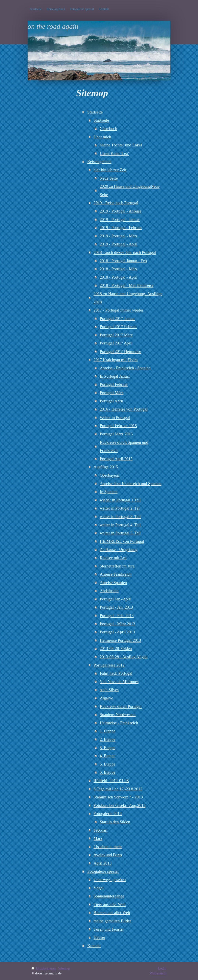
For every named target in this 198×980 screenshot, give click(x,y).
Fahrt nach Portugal (116, 673)
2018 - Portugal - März (119, 269)
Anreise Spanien (113, 582)
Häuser (99, 937)
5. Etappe (108, 764)
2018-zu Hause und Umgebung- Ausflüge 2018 (128, 298)
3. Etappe (108, 748)
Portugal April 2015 (116, 459)
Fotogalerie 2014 (108, 813)
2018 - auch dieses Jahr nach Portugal (125, 252)
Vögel (99, 888)
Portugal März (112, 393)
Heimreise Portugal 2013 (120, 640)
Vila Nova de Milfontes (119, 681)
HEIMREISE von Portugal (122, 541)
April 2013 (103, 863)
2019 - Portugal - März (119, 236)
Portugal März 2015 (116, 434)
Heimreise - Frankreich (119, 723)
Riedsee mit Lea (113, 558)
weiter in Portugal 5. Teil (120, 533)
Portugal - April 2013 (117, 632)
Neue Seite (109, 178)
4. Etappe (108, 756)
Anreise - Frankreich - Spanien (125, 368)
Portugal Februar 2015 (118, 426)
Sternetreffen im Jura (117, 566)
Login (162, 968)
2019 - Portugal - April (119, 244)
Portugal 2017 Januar (117, 318)
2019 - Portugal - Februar (121, 227)
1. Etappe (108, 731)
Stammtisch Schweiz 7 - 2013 (118, 797)
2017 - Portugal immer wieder (119, 310)
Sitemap (64, 968)
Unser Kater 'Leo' (114, 153)
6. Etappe (108, 772)
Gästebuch (109, 128)
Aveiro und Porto (108, 855)
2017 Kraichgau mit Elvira (116, 360)
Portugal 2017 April (116, 343)
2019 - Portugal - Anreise (121, 211)
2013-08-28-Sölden (116, 648)
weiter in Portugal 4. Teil (120, 525)
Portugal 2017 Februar (118, 327)
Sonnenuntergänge (109, 896)
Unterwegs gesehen (110, 879)
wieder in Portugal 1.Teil (120, 500)
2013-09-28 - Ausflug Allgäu (124, 657)
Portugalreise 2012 (109, 665)
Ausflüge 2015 (106, 467)
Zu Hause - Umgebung (119, 549)
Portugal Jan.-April (116, 599)
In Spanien (109, 492)
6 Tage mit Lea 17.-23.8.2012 (118, 789)
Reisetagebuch (99, 161)
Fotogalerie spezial (103, 871)
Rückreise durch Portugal (121, 706)
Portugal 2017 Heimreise (120, 351)
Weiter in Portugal (115, 417)
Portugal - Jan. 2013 (116, 607)
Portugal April (111, 401)
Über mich (102, 137)
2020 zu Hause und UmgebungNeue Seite (130, 190)
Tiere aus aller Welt (110, 904)
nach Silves (109, 690)
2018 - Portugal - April (119, 277)
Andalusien (109, 591)
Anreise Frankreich (116, 574)
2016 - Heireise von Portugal (124, 409)
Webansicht (158, 973)
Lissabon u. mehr (108, 847)
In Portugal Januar (115, 376)
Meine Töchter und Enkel (121, 145)
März (98, 838)
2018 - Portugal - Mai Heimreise (127, 285)
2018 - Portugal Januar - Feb (123, 261)
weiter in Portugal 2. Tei (120, 508)
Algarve (106, 698)
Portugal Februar (114, 384)
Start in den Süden (115, 822)
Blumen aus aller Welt (112, 912)
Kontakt (94, 946)
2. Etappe (108, 739)
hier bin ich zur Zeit (110, 170)
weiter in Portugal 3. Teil (120, 516)
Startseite (95, 112)
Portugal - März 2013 (117, 624)
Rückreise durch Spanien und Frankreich (124, 446)
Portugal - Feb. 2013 (117, 615)
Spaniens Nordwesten (118, 714)
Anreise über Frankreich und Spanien (131, 483)
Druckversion (44, 968)
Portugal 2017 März (116, 335)
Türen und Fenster (109, 929)
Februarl (101, 830)
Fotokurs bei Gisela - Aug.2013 (120, 805)
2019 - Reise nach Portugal (116, 203)
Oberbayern (110, 475)
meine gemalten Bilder (112, 921)
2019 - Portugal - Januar (120, 219)
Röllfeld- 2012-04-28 (111, 780)
